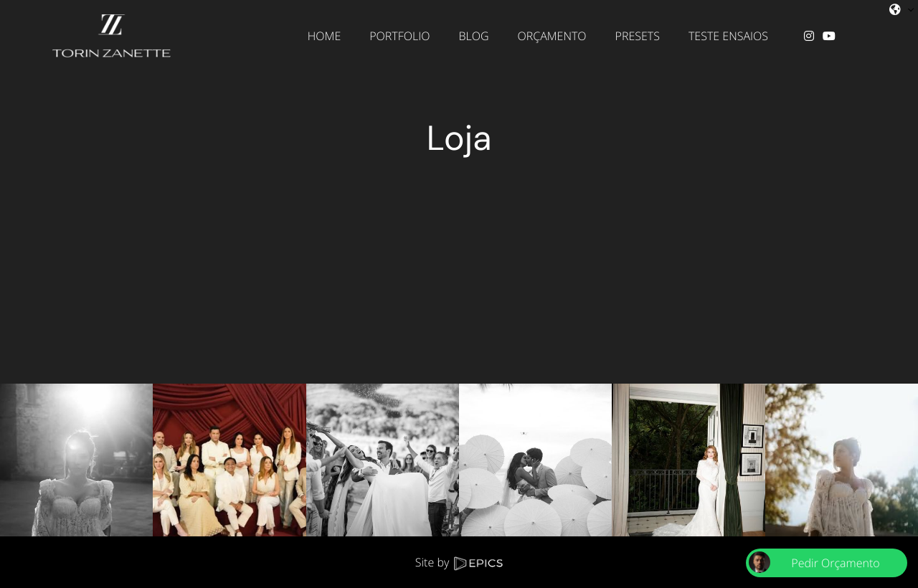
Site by (459, 562)
